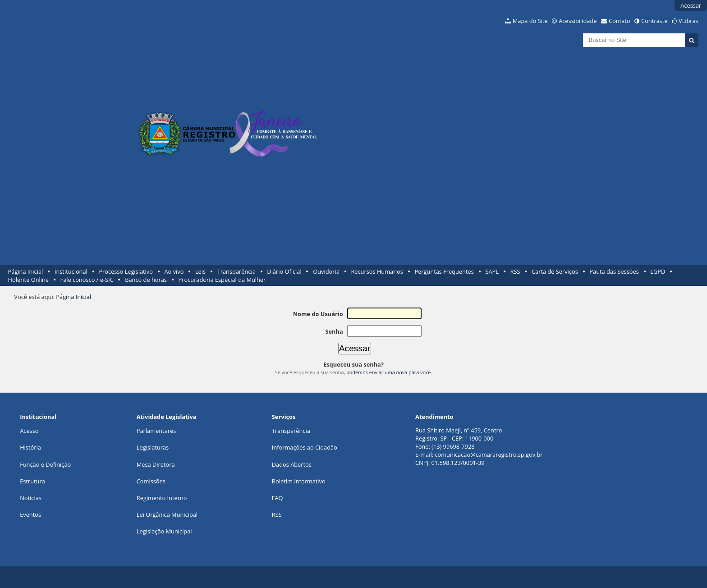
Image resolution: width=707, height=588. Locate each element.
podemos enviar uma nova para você (388, 372)
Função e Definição (45, 464)
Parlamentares (156, 431)
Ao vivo (174, 271)
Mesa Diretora (156, 464)
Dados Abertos (292, 464)
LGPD (658, 271)
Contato (620, 21)
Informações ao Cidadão (305, 447)
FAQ (278, 498)
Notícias (31, 498)
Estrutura (32, 481)
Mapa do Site (530, 21)
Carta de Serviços (555, 271)
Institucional (71, 271)
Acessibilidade (578, 21)
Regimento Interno (162, 498)
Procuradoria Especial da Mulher (222, 280)
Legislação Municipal (164, 531)
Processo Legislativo (126, 271)
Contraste (654, 21)
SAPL (492, 271)
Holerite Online (28, 280)
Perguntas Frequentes (444, 271)
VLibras (689, 21)
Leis (200, 271)
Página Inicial (26, 271)
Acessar (691, 5)
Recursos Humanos (377, 271)
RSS (515, 271)
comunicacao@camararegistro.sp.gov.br (489, 455)
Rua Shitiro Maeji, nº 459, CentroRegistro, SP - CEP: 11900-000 (459, 434)
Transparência (236, 271)
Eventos (30, 514)
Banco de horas (146, 280)
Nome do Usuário (318, 314)
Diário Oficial (284, 271)
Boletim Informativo (299, 481)
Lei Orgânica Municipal (167, 514)
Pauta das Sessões (614, 271)
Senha (334, 331)
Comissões (151, 481)
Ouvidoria (326, 271)
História (30, 447)
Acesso (29, 431)
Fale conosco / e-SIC (87, 280)
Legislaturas (153, 447)
